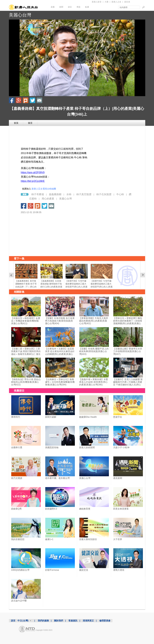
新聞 (61, 7)
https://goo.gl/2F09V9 (33, 172)
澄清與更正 (88, 621)
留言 (30, 123)
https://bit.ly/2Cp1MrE (33, 181)
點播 (87, 7)
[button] (77, 58)
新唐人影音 (97, 2)
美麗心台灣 (20, 15)
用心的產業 (48, 199)
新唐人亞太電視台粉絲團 (44, 189)
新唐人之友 (116, 2)
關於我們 (59, 621)
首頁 (16, 123)
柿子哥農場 (38, 194)
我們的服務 (43, 621)
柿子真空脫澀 (84, 194)
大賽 (107, 2)
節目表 (127, 2)
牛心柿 (120, 194)
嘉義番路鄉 (55, 194)
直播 (53, 7)
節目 (70, 7)
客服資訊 (73, 621)
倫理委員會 (105, 621)
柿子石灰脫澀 (104, 194)
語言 (13, 621)
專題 (78, 7)
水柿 (69, 194)
